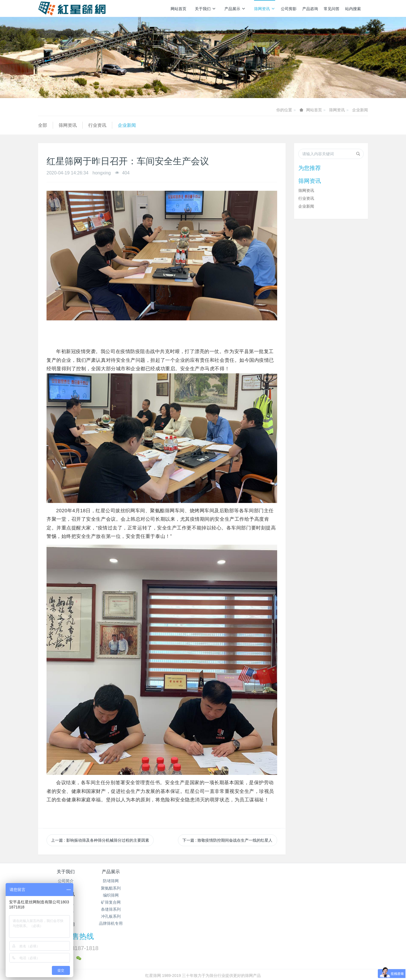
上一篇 (100, 840)
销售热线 (299, 875)
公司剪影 (289, 9)
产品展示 (235, 9)
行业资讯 (97, 125)
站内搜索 (353, 9)
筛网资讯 (265, 9)
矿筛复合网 (121, 902)
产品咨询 (310, 9)
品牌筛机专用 (121, 923)
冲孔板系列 (121, 916)
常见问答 (332, 9)
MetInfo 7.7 (194, 968)
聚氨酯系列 (121, 888)
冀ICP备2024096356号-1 (171, 961)
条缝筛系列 (121, 909)
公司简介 (66, 881)
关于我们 (205, 9)
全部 (43, 125)
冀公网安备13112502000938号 (226, 961)
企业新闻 (360, 110)
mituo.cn (237, 968)
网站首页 (178, 9)
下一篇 (228, 840)
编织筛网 (121, 895)
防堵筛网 (121, 881)
